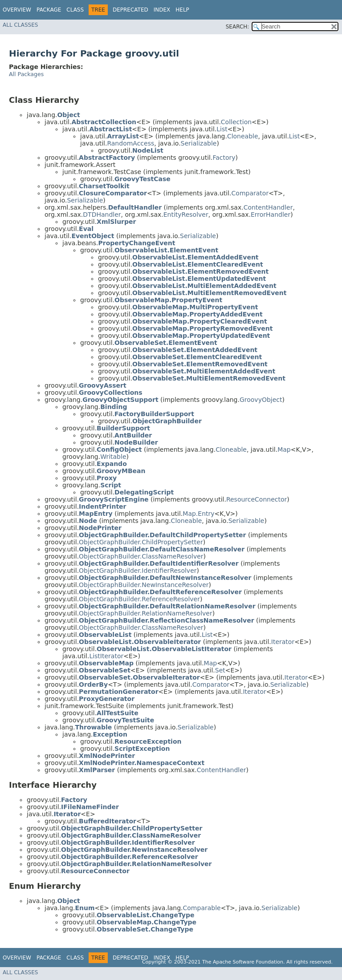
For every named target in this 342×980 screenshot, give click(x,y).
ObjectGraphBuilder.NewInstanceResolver (144, 585)
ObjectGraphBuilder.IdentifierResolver (138, 571)
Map (284, 450)
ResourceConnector (256, 499)
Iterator (283, 642)
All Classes (20, 25)
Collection (236, 122)
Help (182, 10)
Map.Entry (198, 514)
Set (220, 670)
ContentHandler (268, 207)
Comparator (250, 193)
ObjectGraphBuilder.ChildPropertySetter (141, 542)
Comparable (202, 908)
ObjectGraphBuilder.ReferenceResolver (139, 599)
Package (49, 10)
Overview (17, 10)
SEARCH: (238, 27)
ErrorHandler (271, 215)
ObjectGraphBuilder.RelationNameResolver (146, 613)
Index (162, 10)
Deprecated (130, 10)
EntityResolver (186, 215)
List (222, 129)
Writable (113, 457)
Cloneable (243, 136)
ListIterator (106, 656)
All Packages (26, 74)
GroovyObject (261, 400)
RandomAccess (130, 143)
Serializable (199, 143)
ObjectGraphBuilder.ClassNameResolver (141, 556)
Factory (224, 158)
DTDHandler (102, 215)
